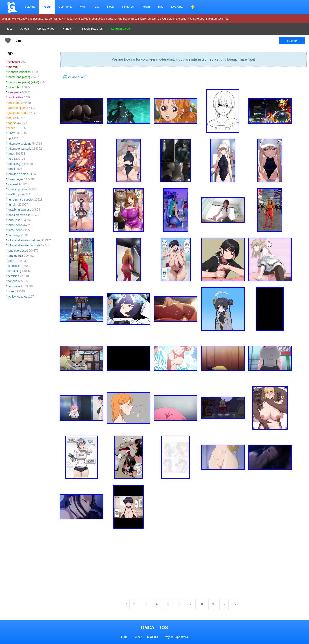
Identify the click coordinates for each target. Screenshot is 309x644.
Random (68, 29)
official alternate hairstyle (24, 245)
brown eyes (16, 179)
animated (14, 103)
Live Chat (177, 7)
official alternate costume (25, 240)
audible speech (18, 108)
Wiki (83, 7)
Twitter (137, 637)
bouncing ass (17, 164)
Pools (111, 7)
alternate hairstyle (20, 149)
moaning (14, 235)
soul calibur (16, 97)
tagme (12, 123)
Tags (96, 7)
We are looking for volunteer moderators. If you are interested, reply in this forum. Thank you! (183, 59)
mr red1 (13, 67)
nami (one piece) (19, 77)
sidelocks (14, 266)
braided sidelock (19, 174)
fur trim (13, 205)
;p (10, 138)
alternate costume (20, 144)
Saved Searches (92, 29)
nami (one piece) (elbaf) (24, 82)
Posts (47, 7)
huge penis (16, 225)
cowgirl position (18, 189)
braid (12, 169)
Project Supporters (176, 637)
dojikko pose (17, 194)
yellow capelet (18, 297)
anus (12, 154)
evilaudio (14, 62)
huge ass (14, 220)
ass (11, 159)
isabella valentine (20, 72)
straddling (15, 271)
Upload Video (46, 29)
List (10, 29)
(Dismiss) (224, 19)
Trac (161, 7)
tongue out (15, 286)
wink (11, 291)
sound (12, 118)
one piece (15, 92)
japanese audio (18, 113)
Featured (128, 7)
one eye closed (18, 251)
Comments (65, 7)
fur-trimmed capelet (21, 200)
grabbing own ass (20, 210)
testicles (14, 276)
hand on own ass (19, 215)
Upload (24, 29)
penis (12, 261)
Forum (146, 7)
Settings (30, 7)
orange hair (16, 256)
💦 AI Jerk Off (74, 77)
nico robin (15, 87)
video (12, 128)
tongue (13, 281)
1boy (12, 133)
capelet (13, 184)
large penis (16, 230)
